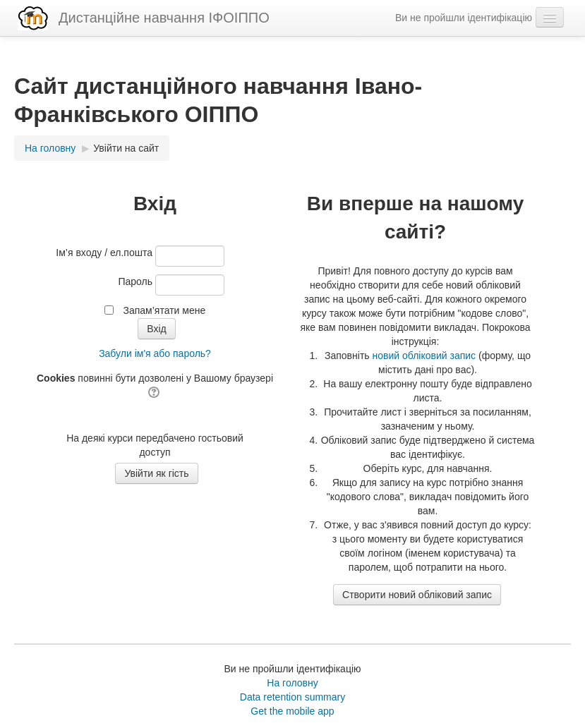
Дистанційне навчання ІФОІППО (164, 18)
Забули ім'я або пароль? (155, 353)
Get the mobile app (292, 711)
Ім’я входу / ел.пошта (104, 253)
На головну (292, 683)
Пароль (135, 281)
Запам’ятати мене (164, 310)
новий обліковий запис (424, 356)
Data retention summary (292, 697)
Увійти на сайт (126, 148)
